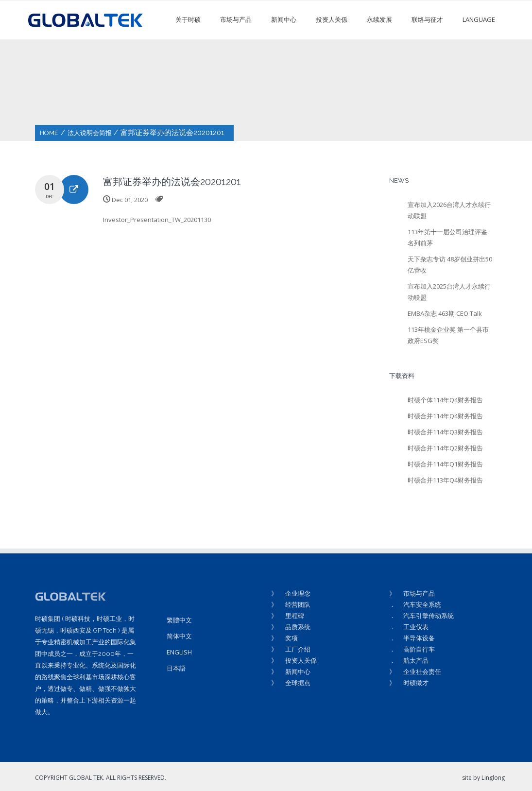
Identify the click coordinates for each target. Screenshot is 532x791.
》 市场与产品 (412, 593)
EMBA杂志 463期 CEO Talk (445, 313)
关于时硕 (188, 19)
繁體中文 (179, 620)
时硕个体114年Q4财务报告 (445, 400)
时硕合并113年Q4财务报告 (445, 480)
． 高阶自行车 (412, 649)
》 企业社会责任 (415, 671)
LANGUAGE (479, 19)
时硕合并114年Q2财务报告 (445, 448)
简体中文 (179, 636)
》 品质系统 (291, 627)
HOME (49, 133)
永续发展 (379, 19)
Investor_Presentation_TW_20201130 (157, 220)
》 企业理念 (291, 593)
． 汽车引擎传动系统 (421, 616)
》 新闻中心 (291, 671)
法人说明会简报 (90, 133)
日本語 (176, 668)
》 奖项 (284, 638)
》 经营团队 (291, 604)
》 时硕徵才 (409, 683)
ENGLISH (179, 652)
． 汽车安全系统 (415, 604)
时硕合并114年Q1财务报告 (445, 464)
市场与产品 (236, 19)
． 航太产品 (409, 660)
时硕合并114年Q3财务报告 (445, 432)
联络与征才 (427, 19)
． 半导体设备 (412, 638)
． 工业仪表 (409, 627)
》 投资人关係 (294, 660)
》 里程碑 (288, 616)
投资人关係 (332, 19)
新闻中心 (284, 19)
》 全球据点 (291, 683)
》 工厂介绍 (291, 649)
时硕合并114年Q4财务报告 (445, 416)
